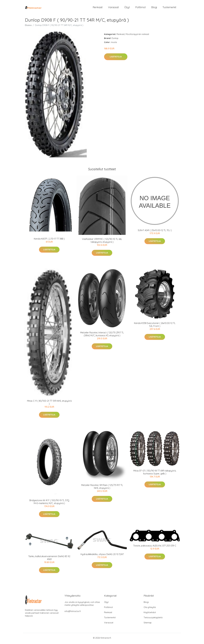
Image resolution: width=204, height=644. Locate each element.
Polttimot (141, 8)
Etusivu (28, 27)
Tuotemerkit (169, 8)
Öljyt (127, 8)
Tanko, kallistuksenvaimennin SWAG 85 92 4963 (49, 559)
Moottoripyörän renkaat (137, 36)
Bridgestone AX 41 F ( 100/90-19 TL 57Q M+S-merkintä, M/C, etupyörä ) (49, 503)
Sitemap (148, 624)
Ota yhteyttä (150, 609)
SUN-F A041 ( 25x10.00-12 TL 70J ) (155, 232)
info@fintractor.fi (73, 613)
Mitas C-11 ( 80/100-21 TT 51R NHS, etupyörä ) (49, 404)
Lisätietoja (116, 58)
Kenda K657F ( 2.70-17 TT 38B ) (49, 240)
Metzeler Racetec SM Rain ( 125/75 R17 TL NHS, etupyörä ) (102, 488)
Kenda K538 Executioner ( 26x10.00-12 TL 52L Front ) (155, 326)
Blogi (154, 8)
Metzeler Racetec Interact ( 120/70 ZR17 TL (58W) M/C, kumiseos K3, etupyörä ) (102, 335)
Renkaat (98, 8)
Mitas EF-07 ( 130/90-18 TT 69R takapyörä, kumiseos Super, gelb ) (155, 474)
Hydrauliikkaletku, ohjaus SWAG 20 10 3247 (102, 556)
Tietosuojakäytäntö (153, 619)
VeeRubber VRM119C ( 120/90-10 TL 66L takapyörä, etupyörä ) (102, 242)
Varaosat (113, 8)
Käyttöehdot (150, 614)
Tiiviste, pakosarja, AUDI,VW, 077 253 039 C (155, 547)
